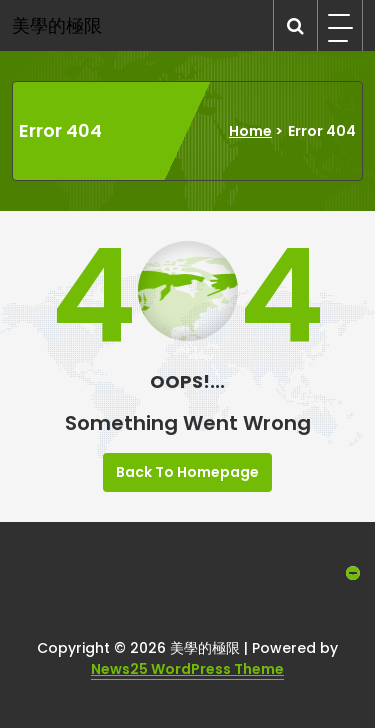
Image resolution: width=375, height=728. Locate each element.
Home (250, 131)
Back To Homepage (187, 472)
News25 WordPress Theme (187, 669)
